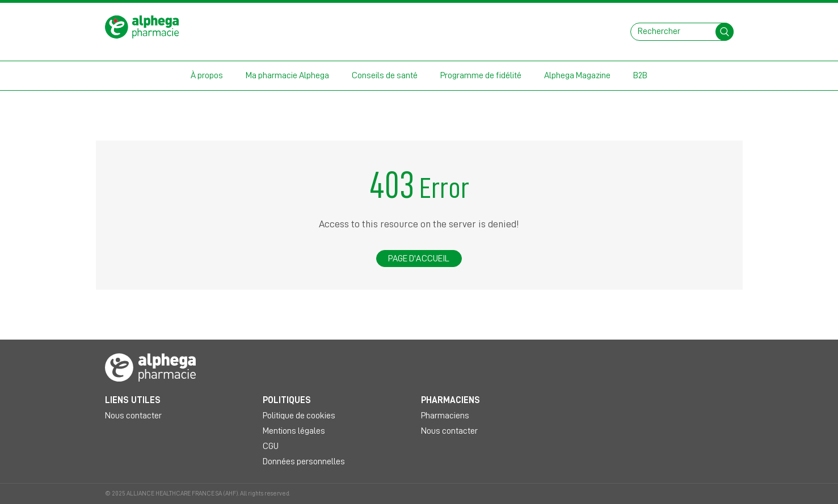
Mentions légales (294, 431)
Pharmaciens (445, 416)
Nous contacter (133, 416)
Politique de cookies (299, 416)
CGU (271, 446)
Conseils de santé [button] (385, 75)
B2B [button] (640, 75)
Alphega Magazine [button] (577, 75)
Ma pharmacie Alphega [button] (287, 75)
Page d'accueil (419, 259)
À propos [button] (207, 75)
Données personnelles (304, 461)
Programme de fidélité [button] (481, 75)
